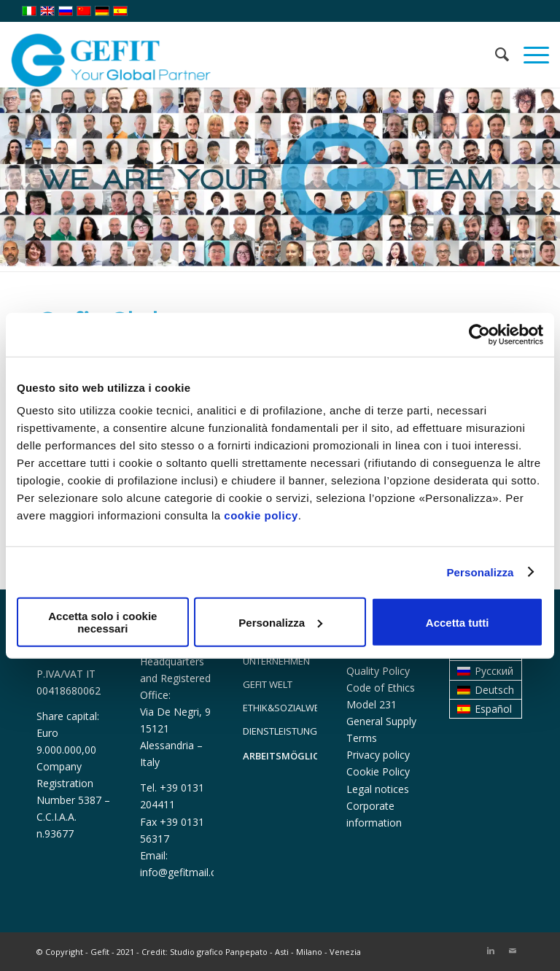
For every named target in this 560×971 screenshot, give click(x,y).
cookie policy (261, 515)
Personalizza (480, 572)
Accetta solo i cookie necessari (102, 622)
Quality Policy (378, 671)
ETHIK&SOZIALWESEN (280, 708)
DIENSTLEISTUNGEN (280, 731)
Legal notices (378, 789)
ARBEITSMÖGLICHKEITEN (280, 756)
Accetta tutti (458, 622)
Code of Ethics (381, 688)
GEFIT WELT (268, 684)
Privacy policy (378, 755)
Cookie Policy (378, 771)
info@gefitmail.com (186, 872)
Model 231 (372, 704)
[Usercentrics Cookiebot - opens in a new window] (479, 334)
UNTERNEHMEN (276, 661)
